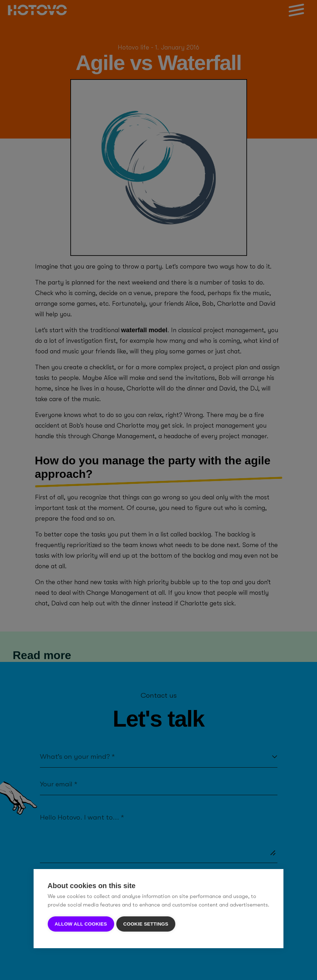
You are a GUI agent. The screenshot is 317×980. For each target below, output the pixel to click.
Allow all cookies (81, 924)
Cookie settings (147, 924)
